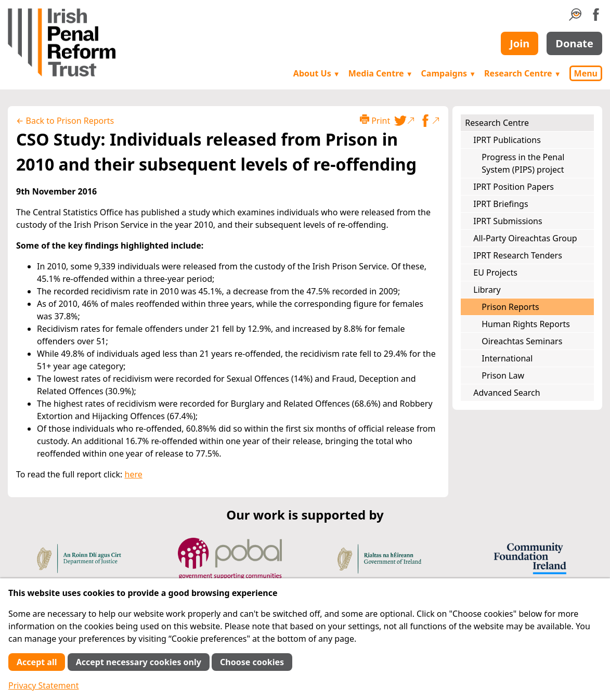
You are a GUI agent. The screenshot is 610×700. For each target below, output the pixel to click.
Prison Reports (510, 307)
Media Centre (381, 73)
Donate (574, 43)
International (507, 358)
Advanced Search (507, 393)
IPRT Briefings (501, 204)
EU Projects (495, 273)
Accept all (37, 662)
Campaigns (449, 73)
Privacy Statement (44, 685)
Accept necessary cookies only (139, 662)
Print (375, 120)
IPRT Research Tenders (518, 255)
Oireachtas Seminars (522, 341)
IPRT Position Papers (514, 187)
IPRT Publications (507, 140)
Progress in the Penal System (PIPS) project (523, 163)
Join (520, 43)
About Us (317, 73)
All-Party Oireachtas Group (525, 238)
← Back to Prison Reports (65, 121)
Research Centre (522, 73)
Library (487, 290)
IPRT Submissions (508, 221)
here (134, 474)
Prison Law (503, 375)
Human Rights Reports (526, 324)
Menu (586, 73)
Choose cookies (252, 662)
